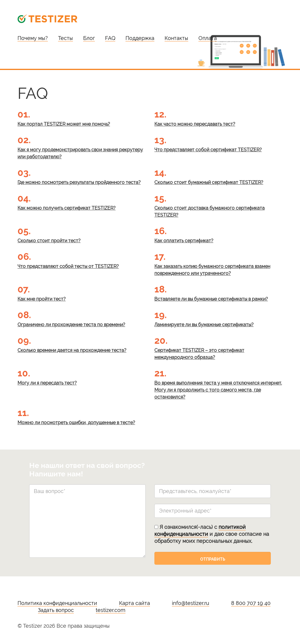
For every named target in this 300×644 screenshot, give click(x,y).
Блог (89, 38)
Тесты (66, 38)
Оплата (208, 38)
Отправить (213, 559)
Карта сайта (135, 603)
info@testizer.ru (191, 603)
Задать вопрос (56, 610)
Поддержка (140, 38)
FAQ (110, 38)
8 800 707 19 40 (251, 603)
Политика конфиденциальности (57, 603)
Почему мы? (33, 38)
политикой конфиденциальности (200, 530)
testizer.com (111, 610)
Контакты (176, 38)
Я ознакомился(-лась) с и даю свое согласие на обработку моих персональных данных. (212, 534)
